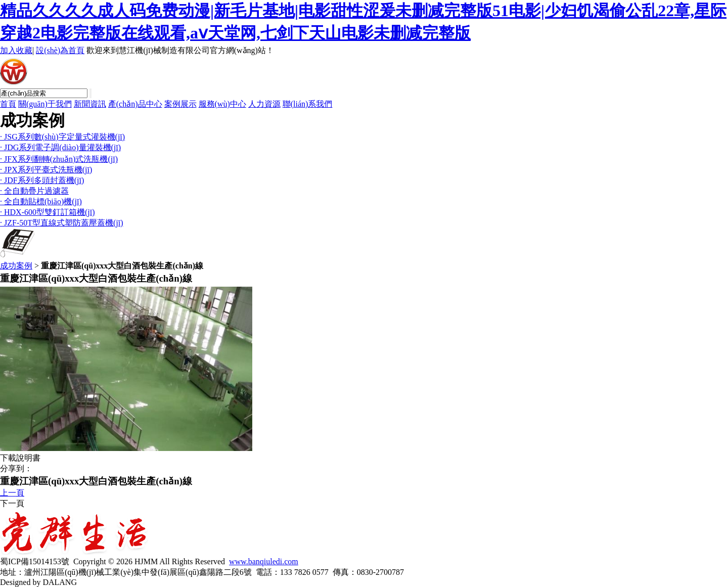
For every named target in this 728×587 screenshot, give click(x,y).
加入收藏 (16, 50)
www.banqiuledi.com (264, 561)
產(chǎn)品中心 (135, 104)
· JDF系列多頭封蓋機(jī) (42, 180)
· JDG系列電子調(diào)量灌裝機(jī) (60, 147)
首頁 (8, 104)
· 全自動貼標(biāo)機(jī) (41, 201)
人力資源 (264, 104)
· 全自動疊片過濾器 (34, 191)
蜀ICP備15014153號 (35, 561)
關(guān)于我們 (45, 104)
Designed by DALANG (38, 582)
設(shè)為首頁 (60, 50)
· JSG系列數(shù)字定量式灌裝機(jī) (62, 137)
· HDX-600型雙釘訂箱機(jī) (48, 212)
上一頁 (12, 493)
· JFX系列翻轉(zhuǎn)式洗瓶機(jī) (59, 159)
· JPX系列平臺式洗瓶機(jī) (46, 170)
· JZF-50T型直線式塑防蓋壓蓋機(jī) (62, 223)
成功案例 (16, 266)
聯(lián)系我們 (308, 104)
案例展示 (180, 104)
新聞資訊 (90, 104)
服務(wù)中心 (222, 104)
